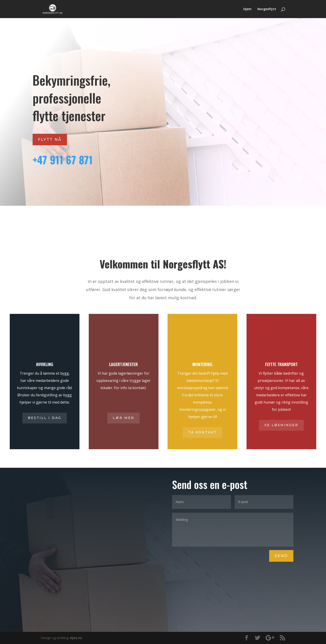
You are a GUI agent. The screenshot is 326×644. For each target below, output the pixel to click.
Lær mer (123, 418)
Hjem (247, 9)
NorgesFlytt (267, 9)
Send (281, 556)
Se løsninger (281, 425)
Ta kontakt (203, 432)
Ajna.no (76, 638)
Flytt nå (50, 140)
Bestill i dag (45, 418)
